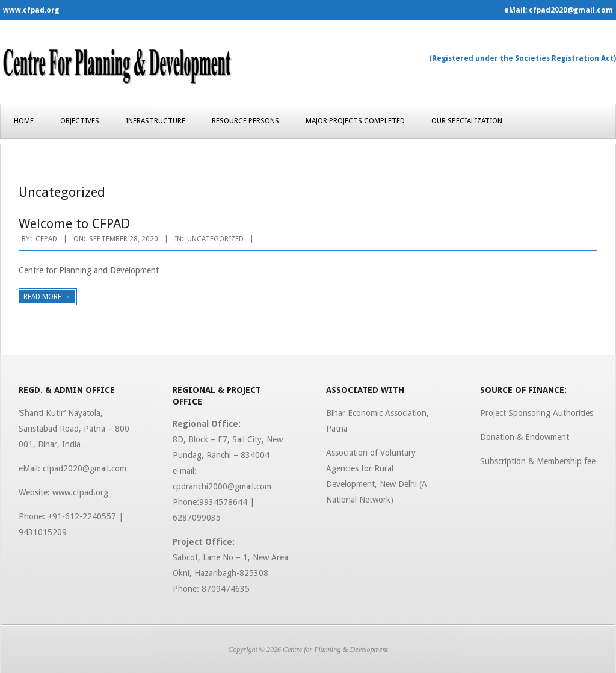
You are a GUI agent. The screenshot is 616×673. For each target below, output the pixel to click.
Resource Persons (245, 121)
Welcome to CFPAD (74, 224)
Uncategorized (215, 239)
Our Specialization (467, 121)
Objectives (80, 121)
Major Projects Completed (355, 121)
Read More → (47, 297)
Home (24, 121)
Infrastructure (156, 121)
